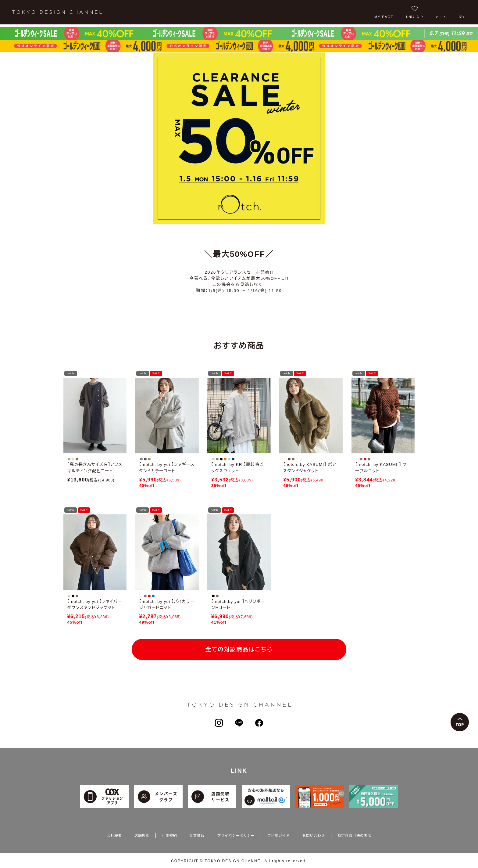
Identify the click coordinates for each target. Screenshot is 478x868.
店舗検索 (142, 836)
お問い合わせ (313, 836)
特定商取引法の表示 (354, 836)
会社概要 (114, 836)
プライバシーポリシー (236, 836)
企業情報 (197, 836)
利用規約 (169, 836)
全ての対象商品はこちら (239, 650)
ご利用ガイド (278, 836)
